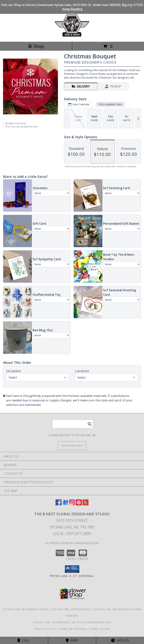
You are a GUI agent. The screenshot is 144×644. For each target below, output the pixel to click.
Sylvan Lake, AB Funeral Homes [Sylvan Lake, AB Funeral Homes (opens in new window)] (26, 609)
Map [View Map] (72, 640)
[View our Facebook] (58, 504)
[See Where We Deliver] (72, 445)
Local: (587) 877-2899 (72, 534)
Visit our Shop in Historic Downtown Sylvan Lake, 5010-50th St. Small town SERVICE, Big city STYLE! (72, 7)
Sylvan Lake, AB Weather (51, 622)
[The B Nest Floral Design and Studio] (72, 36)
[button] (72, 569)
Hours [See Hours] (120, 640)
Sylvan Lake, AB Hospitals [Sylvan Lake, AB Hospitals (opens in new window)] (71, 609)
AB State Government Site (92, 622)
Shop (36, 46)
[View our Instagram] (72, 504)
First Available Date (110, 104)
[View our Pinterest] (79, 504)
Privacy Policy (45, 629)
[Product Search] (73, 424)
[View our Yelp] (85, 504)
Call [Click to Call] (24, 640)
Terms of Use (100, 629)
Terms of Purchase (73, 629)
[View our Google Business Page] (65, 504)
